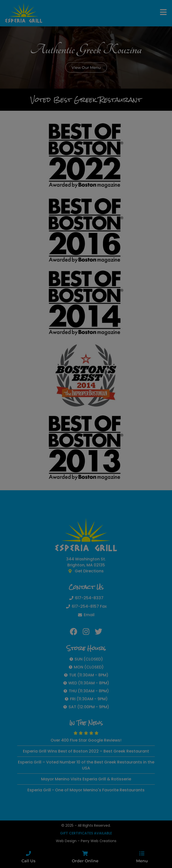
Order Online (85, 861)
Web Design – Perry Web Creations (86, 841)
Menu (142, 861)
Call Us (28, 861)
